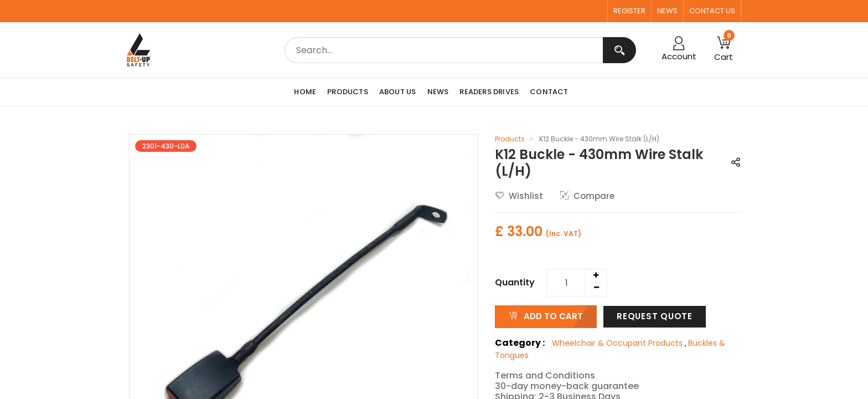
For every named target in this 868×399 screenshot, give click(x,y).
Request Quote (655, 316)
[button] (724, 50)
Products (510, 139)
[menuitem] (308, 92)
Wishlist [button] (519, 196)
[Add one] (596, 275)
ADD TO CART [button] (546, 316)
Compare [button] (587, 196)
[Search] (619, 50)
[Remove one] (596, 288)
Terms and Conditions (545, 375)
